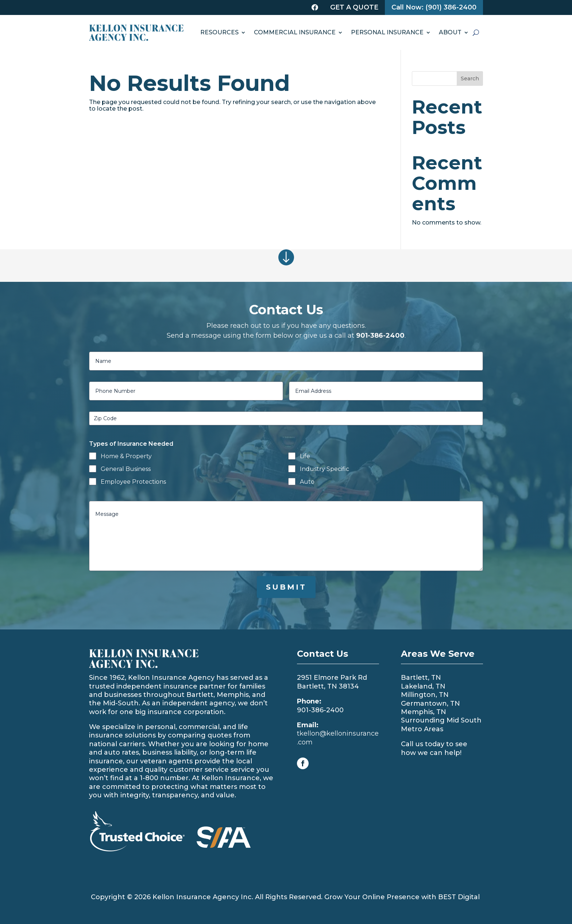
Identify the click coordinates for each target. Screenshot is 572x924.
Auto (307, 482)
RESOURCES (219, 32)
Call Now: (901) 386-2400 (434, 7)
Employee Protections (133, 482)
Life (305, 456)
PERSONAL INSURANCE (387, 32)
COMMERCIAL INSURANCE (295, 32)
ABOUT (450, 32)
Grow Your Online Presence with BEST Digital (402, 897)
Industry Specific (324, 469)
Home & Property (126, 456)
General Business (126, 469)
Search (470, 78)
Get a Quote (354, 7)
